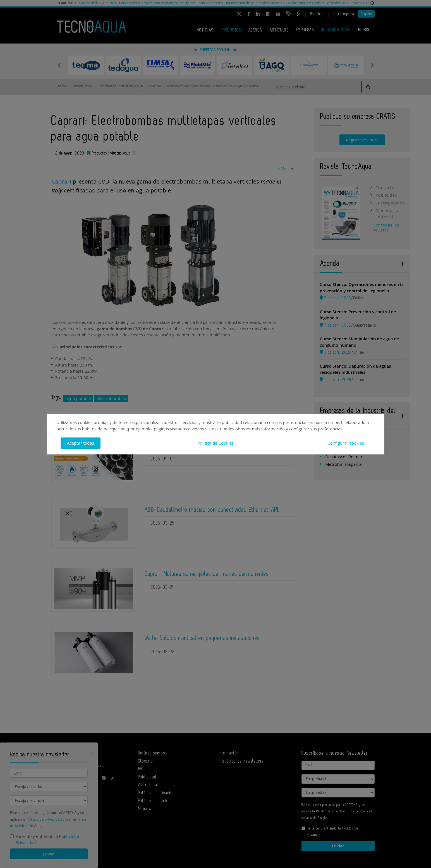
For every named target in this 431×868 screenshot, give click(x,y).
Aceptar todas (81, 443)
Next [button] (372, 65)
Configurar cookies (346, 443)
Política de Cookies (215, 443)
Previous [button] (59, 65)
